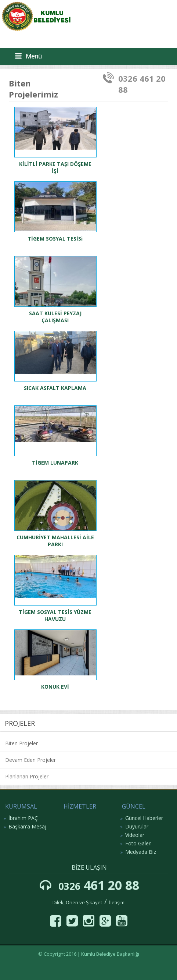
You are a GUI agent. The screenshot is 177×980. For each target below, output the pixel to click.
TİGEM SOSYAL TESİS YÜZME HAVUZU (55, 615)
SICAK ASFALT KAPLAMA (55, 388)
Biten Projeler (21, 743)
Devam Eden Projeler (30, 760)
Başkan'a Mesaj (27, 826)
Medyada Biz (141, 852)
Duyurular (137, 826)
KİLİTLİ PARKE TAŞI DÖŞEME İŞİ (55, 167)
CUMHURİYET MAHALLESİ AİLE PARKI (55, 541)
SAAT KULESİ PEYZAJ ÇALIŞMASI (55, 317)
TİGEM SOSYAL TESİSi (55, 239)
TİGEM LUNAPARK (55, 463)
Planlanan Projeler (27, 776)
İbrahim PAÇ (23, 818)
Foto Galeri (138, 843)
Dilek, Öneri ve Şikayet (77, 902)
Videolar (135, 835)
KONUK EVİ (55, 687)
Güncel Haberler (144, 818)
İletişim (117, 902)
